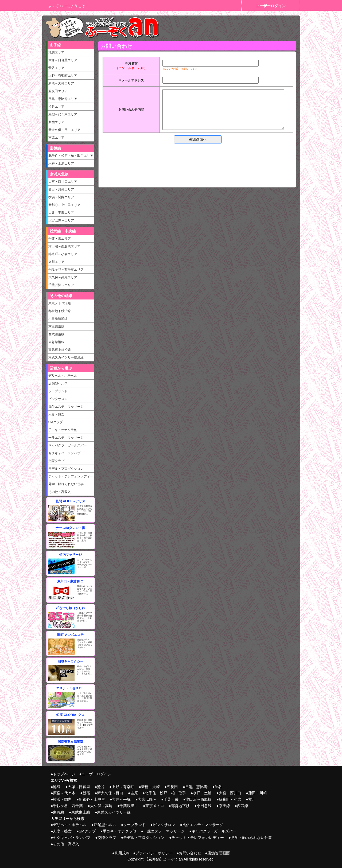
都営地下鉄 (180, 806)
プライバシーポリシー (154, 853)
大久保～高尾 (101, 806)
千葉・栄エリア (60, 239)
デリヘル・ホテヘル (63, 376)
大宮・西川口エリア (63, 182)
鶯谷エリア (56, 68)
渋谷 (218, 787)
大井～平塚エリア (61, 213)
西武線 (243, 806)
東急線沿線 (56, 342)
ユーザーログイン (271, 6)
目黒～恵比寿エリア (63, 99)
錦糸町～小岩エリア (63, 254)
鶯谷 (101, 787)
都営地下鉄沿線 (60, 311)
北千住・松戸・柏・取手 (165, 793)
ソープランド (58, 391)
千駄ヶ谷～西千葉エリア (66, 270)
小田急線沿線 (58, 319)
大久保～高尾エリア (63, 277)
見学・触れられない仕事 (66, 484)
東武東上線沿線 (60, 350)
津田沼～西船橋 (199, 799)
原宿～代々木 (64, 793)
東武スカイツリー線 (114, 812)
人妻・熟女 (56, 414)
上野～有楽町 (123, 787)
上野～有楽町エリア (63, 76)
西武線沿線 (56, 334)
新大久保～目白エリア (64, 130)
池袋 (57, 787)
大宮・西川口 (230, 793)
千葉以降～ (129, 806)
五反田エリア (58, 91)
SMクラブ (56, 422)
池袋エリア (56, 52)
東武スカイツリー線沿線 (66, 357)
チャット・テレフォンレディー (71, 476)
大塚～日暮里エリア (63, 60)
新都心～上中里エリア (64, 205)
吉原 (134, 793)
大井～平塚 (121, 799)
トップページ (64, 774)
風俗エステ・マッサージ (66, 407)
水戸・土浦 (202, 793)
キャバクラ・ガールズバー (68, 445)
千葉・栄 (171, 799)
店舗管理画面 (219, 853)
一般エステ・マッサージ (66, 438)
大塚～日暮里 (79, 787)
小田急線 (204, 806)
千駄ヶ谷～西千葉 (68, 806)
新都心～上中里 (92, 799)
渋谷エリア (56, 107)
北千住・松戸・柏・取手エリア (71, 156)
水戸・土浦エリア (61, 164)
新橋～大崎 (150, 787)
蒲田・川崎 (258, 793)
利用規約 (122, 853)
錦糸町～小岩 (230, 799)
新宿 (86, 793)
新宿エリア (56, 122)
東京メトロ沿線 (60, 303)
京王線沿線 (56, 326)
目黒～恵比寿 (196, 787)
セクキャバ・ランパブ (64, 453)
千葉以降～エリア (61, 285)
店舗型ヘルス (58, 383)
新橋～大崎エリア (61, 83)
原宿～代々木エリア (63, 114)
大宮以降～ (147, 799)
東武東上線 (81, 812)
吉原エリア (56, 138)
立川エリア (56, 262)
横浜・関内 (62, 799)
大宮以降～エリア (61, 220)
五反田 (172, 787)
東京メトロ (155, 806)
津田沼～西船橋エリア (64, 246)
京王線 (224, 806)
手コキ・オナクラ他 (63, 430)
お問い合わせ (190, 853)
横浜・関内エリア (61, 197)
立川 (252, 799)
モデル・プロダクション (66, 469)
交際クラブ (56, 461)
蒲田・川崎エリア (61, 189)
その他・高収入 (60, 492)
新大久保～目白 (110, 793)
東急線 (59, 812)
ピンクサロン (58, 399)
